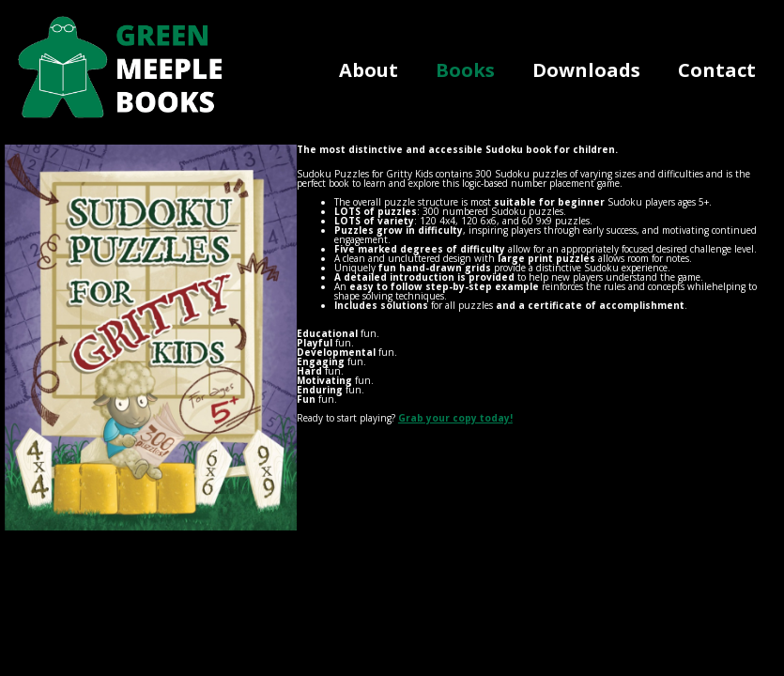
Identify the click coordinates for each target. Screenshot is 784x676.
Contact (717, 70)
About (369, 70)
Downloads (586, 70)
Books (465, 70)
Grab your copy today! (455, 418)
